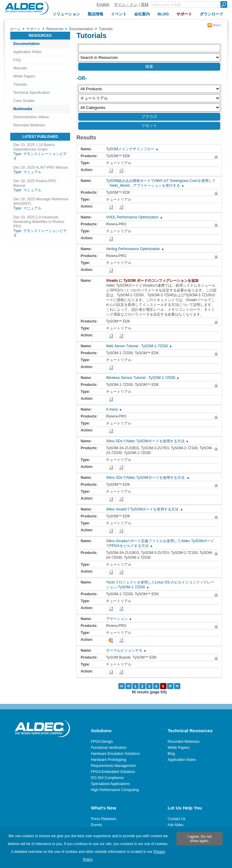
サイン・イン (126, 4)
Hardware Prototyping (108, 760)
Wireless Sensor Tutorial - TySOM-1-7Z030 (142, 378)
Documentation (26, 44)
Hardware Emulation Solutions (115, 754)
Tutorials (20, 84)
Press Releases (104, 819)
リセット (149, 125)
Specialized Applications (110, 784)
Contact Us (177, 819)
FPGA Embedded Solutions (113, 772)
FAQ (17, 60)
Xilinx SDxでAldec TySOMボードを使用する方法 (147, 441)
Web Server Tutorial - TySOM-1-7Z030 (139, 346)
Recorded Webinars (29, 125)
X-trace (113, 409)
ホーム (15, 29)
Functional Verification (109, 748)
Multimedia (23, 109)
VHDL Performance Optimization (134, 217)
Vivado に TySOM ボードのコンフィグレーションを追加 (154, 281)
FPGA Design (102, 742)
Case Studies (24, 101)
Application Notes (27, 52)
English (103, 4)
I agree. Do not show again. (200, 839)
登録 (145, 4)
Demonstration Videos (31, 117)
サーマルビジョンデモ (126, 650)
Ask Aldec (176, 825)
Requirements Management (113, 766)
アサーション (118, 619)
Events (97, 825)
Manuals (20, 68)
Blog (171, 754)
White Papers (24, 76)
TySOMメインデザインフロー (132, 149)
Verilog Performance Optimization (135, 249)
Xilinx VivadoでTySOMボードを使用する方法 (144, 509)
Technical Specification (32, 93)
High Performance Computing (115, 790)
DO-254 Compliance (107, 778)
